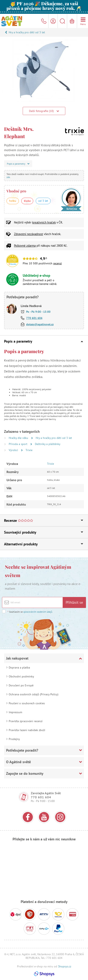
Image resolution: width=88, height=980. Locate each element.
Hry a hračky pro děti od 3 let (27, 32)
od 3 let (43, 201)
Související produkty (43, 532)
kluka (27, 201)
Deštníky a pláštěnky (48, 444)
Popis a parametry (43, 341)
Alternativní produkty (43, 544)
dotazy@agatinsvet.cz (40, 324)
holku (13, 201)
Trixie (29, 450)
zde (8, 177)
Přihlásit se (74, 602)
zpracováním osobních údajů (38, 612)
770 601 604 (34, 318)
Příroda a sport (18, 444)
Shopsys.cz (65, 966)
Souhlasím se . (30, 612)
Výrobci (14, 450)
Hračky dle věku (19, 438)
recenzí (57, 263)
